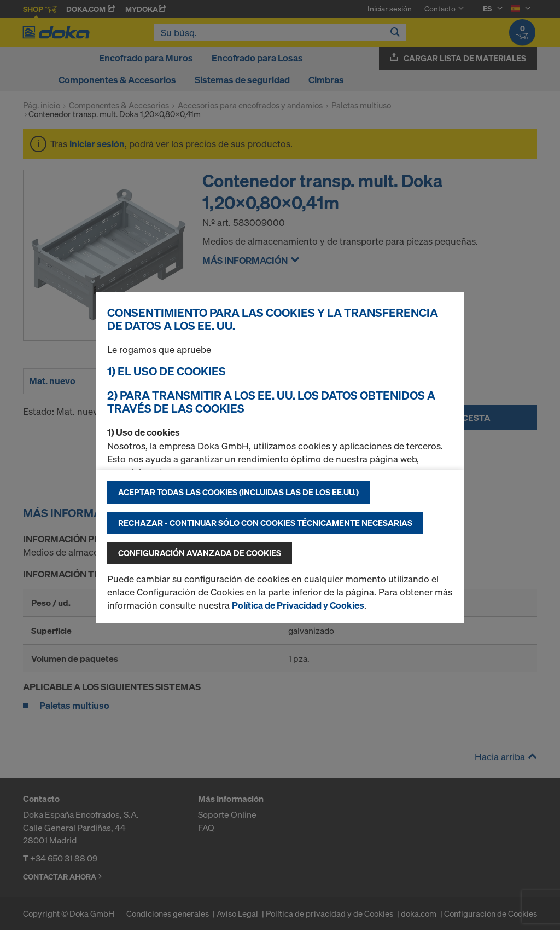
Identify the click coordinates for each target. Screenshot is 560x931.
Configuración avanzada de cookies (200, 553)
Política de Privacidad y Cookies (298, 605)
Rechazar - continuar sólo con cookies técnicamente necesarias (265, 523)
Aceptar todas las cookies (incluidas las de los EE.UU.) (238, 492)
